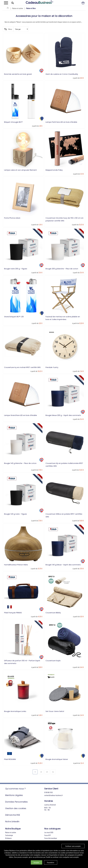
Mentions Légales (14, 795)
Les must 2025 (49, 832)
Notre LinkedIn (12, 821)
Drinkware (8, 838)
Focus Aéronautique (51, 838)
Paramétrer (51, 862)
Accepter (37, 862)
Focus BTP (48, 835)
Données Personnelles (16, 802)
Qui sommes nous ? (15, 789)
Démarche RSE (13, 815)
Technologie (9, 835)
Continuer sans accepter (73, 846)
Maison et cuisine (18, 8)
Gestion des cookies (16, 808)
